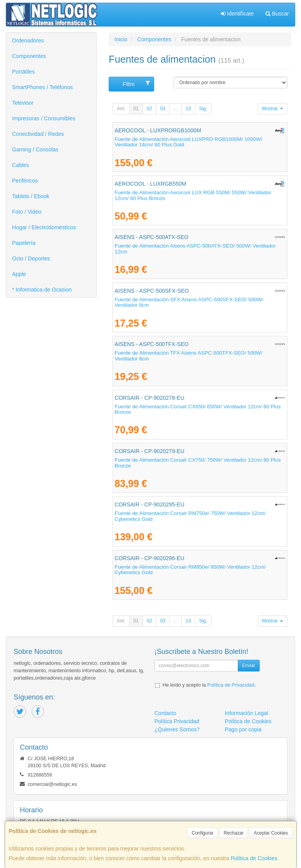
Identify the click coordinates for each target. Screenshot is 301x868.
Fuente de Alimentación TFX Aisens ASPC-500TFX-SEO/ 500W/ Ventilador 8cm (188, 356)
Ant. (121, 109)
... (176, 109)
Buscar (277, 14)
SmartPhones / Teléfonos (42, 87)
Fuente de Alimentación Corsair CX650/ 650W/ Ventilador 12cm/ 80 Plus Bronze (197, 409)
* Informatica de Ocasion (42, 290)
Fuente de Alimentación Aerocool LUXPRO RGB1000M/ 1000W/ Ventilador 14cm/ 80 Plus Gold (188, 142)
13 (188, 109)
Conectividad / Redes (38, 134)
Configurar (202, 833)
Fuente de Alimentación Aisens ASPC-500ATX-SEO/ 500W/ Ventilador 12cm (195, 249)
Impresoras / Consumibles (44, 118)
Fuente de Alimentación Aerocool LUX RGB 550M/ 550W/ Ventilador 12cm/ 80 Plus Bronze (193, 195)
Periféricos (25, 181)
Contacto (165, 713)
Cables (21, 165)
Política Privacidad (177, 721)
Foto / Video (27, 212)
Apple (19, 274)
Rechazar (233, 833)
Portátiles (23, 72)
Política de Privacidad (231, 685)
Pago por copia (243, 729)
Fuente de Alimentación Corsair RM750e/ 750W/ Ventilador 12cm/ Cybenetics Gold (190, 516)
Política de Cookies (254, 858)
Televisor (23, 103)
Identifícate (237, 14)
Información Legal (246, 713)
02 (149, 109)
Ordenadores (28, 40)
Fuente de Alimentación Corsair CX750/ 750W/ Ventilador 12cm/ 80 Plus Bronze (197, 463)
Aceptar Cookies (271, 833)
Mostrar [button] (273, 109)
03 (163, 109)
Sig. (203, 109)
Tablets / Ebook (31, 196)
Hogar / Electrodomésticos (44, 227)
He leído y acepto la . (209, 685)
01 (136, 109)
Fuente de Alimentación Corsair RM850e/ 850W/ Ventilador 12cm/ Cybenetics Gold (190, 570)
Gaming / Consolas (35, 149)
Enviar (248, 666)
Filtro (136, 84)
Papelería (24, 243)
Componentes (29, 56)
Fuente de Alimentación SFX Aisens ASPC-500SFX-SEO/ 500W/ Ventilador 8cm (189, 302)
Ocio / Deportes (31, 258)
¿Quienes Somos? (177, 729)
